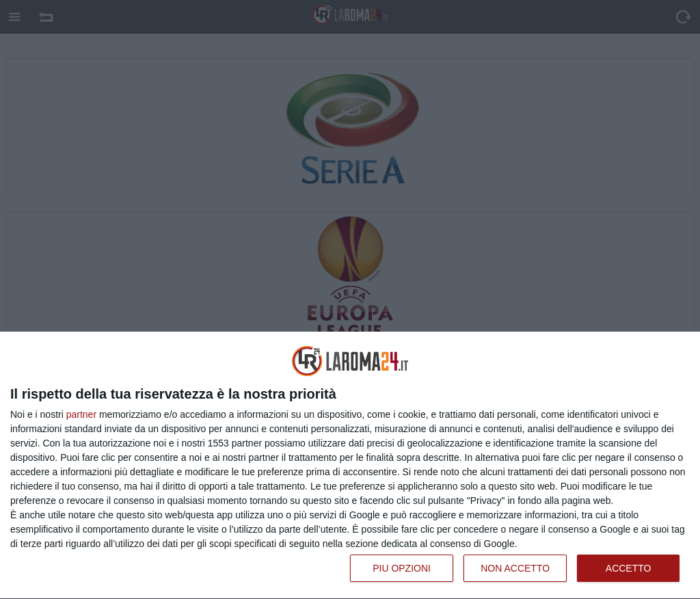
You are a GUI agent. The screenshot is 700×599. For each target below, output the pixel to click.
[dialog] (350, 466)
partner (81, 414)
